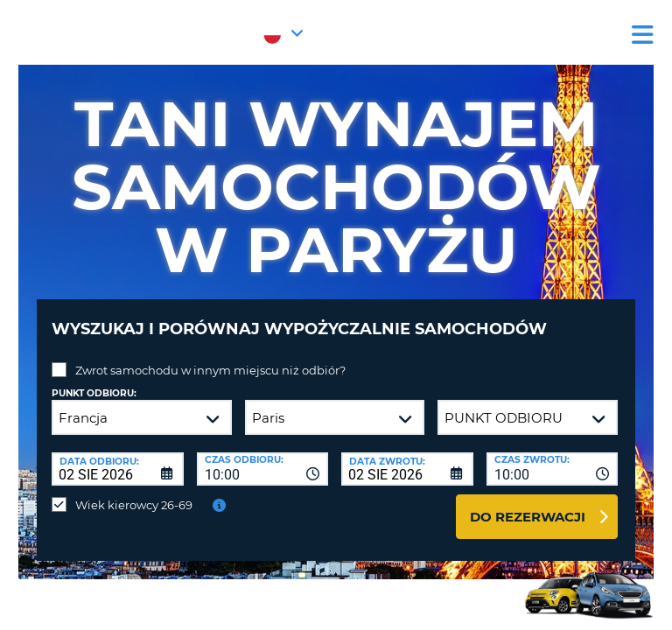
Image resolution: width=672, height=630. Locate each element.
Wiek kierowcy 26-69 (134, 505)
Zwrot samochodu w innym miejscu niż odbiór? (210, 370)
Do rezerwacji (528, 517)
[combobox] (263, 469)
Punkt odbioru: (94, 393)
